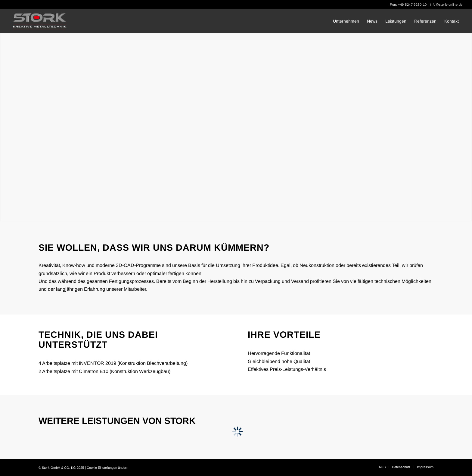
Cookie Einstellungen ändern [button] (107, 468)
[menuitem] (346, 21)
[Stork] (40, 21)
